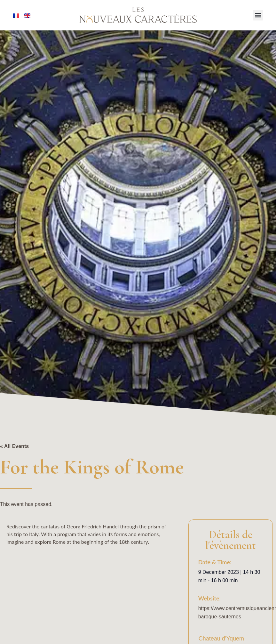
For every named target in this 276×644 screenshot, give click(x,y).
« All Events (14, 446)
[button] (258, 15)
